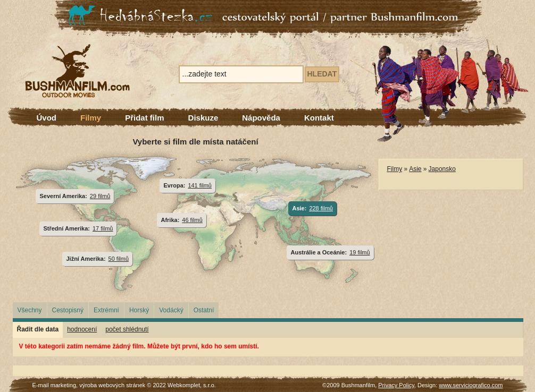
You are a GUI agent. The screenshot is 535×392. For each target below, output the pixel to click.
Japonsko (442, 169)
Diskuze (203, 118)
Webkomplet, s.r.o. (192, 385)
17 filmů (103, 228)
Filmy (91, 118)
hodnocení (82, 329)
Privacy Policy (396, 385)
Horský (139, 310)
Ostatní (204, 310)
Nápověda (261, 118)
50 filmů (119, 259)
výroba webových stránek (112, 385)
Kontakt (319, 118)
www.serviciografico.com (471, 385)
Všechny (30, 310)
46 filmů (192, 220)
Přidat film (144, 118)
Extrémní (106, 310)
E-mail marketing (55, 385)
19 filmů (360, 252)
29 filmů (100, 196)
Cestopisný (68, 310)
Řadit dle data (38, 329)
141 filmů (200, 185)
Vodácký (171, 310)
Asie (415, 169)
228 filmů (321, 208)
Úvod (47, 118)
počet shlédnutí (127, 329)
